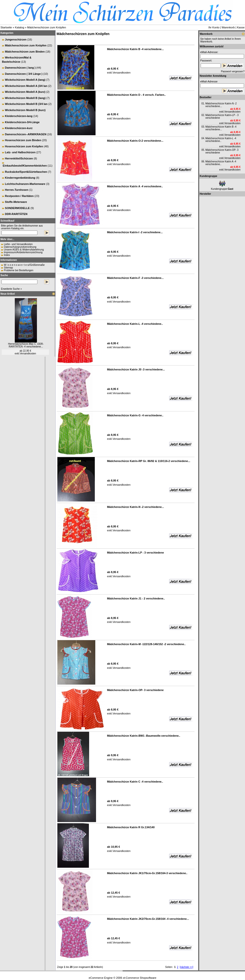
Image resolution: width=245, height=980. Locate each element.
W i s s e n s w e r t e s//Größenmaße (24, 265)
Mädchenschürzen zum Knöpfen (47, 27)
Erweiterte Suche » (11, 289)
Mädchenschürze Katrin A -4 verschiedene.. (221, 163)
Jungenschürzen (16, 39)
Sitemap (8, 268)
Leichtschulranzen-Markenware (25, 184)
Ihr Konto (214, 27)
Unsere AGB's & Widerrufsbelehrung (24, 250)
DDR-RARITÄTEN (16, 214)
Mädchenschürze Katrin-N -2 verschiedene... (221, 105)
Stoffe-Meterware (16, 202)
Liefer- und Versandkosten (18, 244)
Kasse (241, 27)
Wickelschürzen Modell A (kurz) (25, 92)
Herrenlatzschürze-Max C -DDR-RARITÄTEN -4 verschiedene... (26, 345)
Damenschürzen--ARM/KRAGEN (26, 134)
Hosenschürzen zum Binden (23, 140)
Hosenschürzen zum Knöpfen (24, 146)
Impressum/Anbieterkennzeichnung (23, 252)
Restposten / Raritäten (19, 196)
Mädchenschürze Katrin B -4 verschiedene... (221, 128)
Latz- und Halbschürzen (20, 152)
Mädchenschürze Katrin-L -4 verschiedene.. (221, 140)
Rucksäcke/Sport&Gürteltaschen (26, 172)
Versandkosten (28, 354)
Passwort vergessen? (233, 71)
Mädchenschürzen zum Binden (25, 52)
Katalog (20, 27)
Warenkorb (228, 27)
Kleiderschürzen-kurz (19, 128)
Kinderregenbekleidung (20, 178)
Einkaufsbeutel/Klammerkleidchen (25, 166)
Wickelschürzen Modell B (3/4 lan (26, 104)
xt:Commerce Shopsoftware (140, 978)
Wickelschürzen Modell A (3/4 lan (26, 86)
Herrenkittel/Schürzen (19, 158)
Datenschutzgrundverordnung (20, 247)
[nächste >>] (187, 967)
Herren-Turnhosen (17, 190)
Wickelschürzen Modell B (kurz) (25, 110)
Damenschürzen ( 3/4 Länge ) (24, 74)
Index (7, 255)
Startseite (6, 27)
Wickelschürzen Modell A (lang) (25, 80)
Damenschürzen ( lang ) (20, 68)
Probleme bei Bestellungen (19, 270)
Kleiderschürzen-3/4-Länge (22, 122)
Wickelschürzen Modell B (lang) (25, 98)
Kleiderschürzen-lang (19, 116)
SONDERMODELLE (17, 208)
